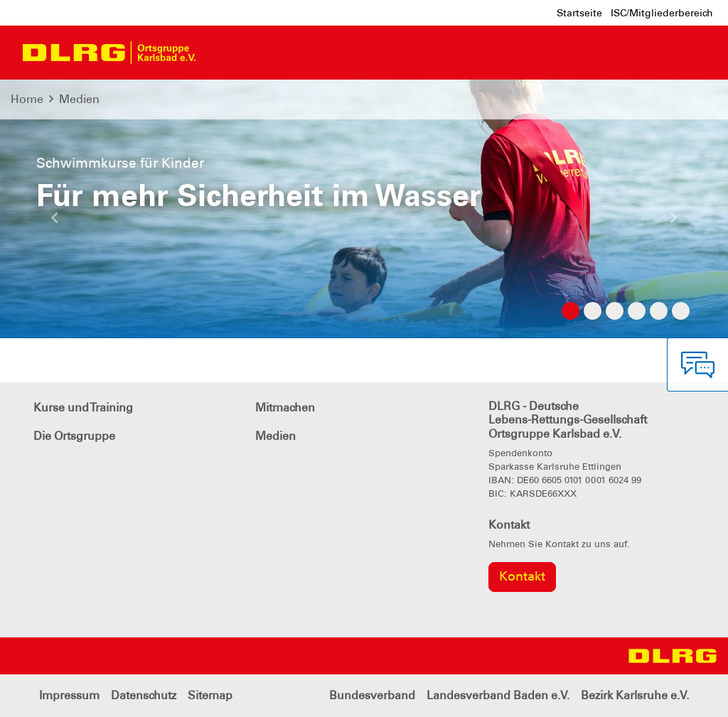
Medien (79, 99)
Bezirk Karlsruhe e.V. (635, 695)
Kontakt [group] (522, 576)
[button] (55, 223)
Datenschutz (144, 695)
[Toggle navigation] (220, 53)
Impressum (69, 695)
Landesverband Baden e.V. (498, 695)
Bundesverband (372, 695)
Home (27, 99)
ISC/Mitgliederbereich (662, 13)
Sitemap (210, 695)
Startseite (579, 13)
